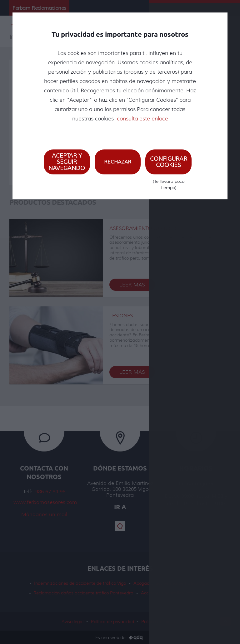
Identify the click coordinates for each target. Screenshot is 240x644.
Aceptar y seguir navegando (67, 162)
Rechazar (118, 162)
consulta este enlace (142, 119)
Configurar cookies (168, 165)
